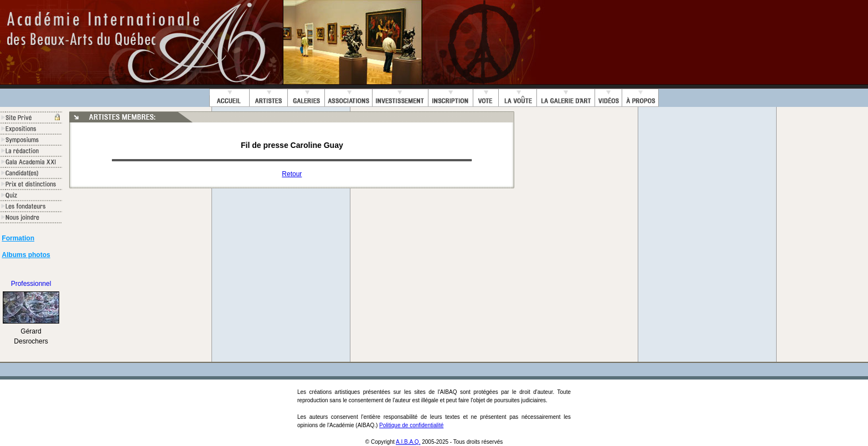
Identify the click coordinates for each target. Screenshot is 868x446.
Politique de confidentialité (411, 425)
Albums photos (26, 255)
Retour (292, 174)
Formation (18, 238)
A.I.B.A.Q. (408, 442)
